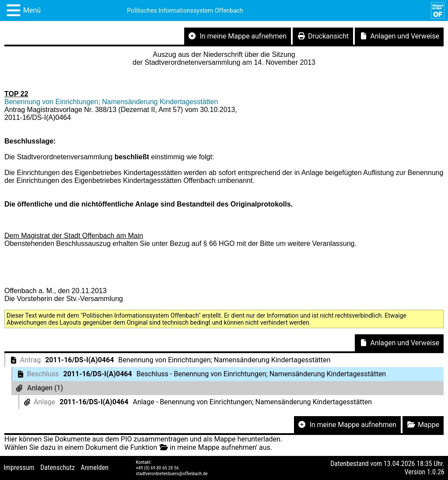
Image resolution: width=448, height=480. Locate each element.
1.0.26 (436, 472)
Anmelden (95, 468)
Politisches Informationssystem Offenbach (185, 11)
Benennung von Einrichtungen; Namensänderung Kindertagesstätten (111, 102)
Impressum (19, 468)
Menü (32, 10)
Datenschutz (58, 468)
